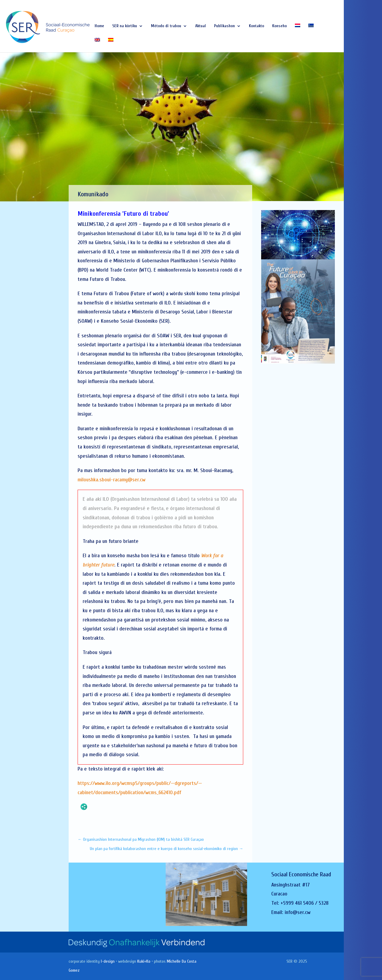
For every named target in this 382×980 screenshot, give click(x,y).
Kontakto (257, 26)
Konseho (279, 26)
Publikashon (224, 26)
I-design (108, 961)
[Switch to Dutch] (298, 31)
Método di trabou (166, 26)
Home (99, 26)
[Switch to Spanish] (111, 45)
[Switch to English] (97, 45)
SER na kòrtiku (125, 26)
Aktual (201, 26)
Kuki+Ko (144, 961)
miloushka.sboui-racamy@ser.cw (111, 480)
